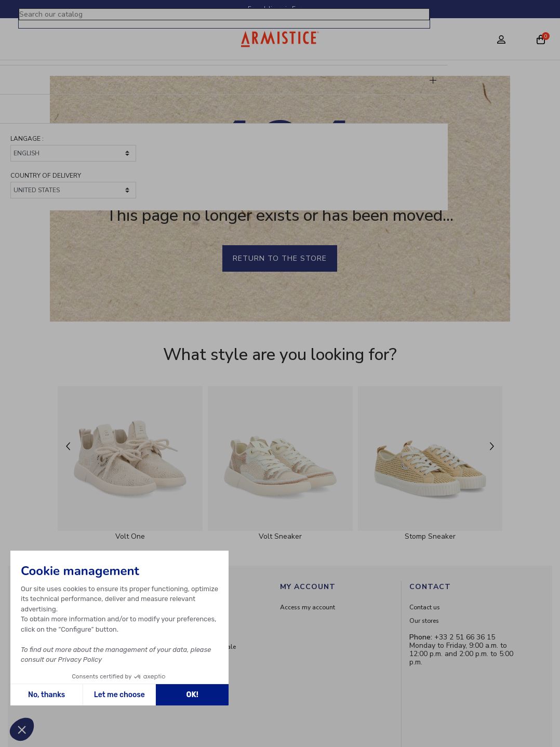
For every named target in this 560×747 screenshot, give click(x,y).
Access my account (308, 607)
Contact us (425, 607)
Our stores (424, 621)
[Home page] (280, 39)
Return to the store (280, 258)
